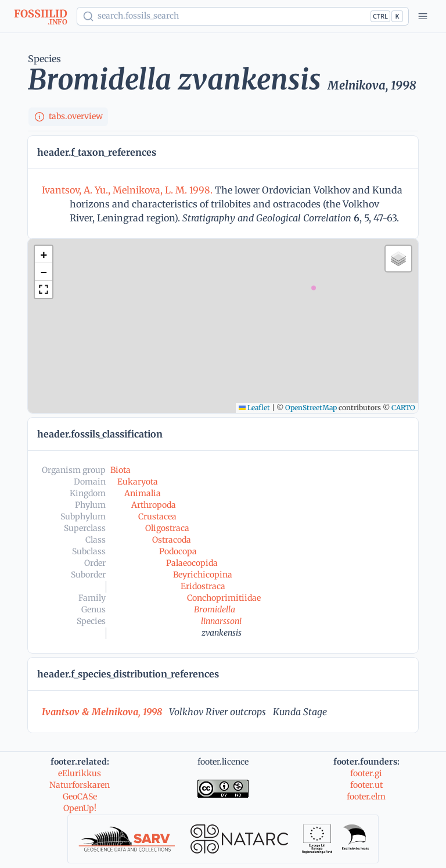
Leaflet (254, 408)
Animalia (143, 493)
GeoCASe (80, 797)
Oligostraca (167, 528)
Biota (121, 470)
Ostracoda (172, 540)
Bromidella (215, 609)
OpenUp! (80, 808)
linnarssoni (221, 621)
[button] (44, 254)
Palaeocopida (192, 563)
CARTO (403, 408)
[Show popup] (243, 16)
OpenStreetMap (311, 408)
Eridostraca (203, 586)
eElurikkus (80, 773)
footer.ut (366, 785)
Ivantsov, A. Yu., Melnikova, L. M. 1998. (128, 190)
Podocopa (178, 551)
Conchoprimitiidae (224, 598)
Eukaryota (138, 482)
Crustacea (157, 517)
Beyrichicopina (203, 575)
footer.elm (366, 797)
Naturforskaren (80, 785)
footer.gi (366, 773)
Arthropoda (154, 505)
